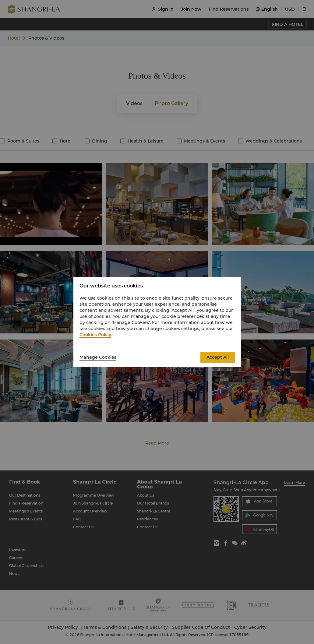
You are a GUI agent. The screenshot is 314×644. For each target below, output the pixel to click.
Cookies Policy (95, 335)
